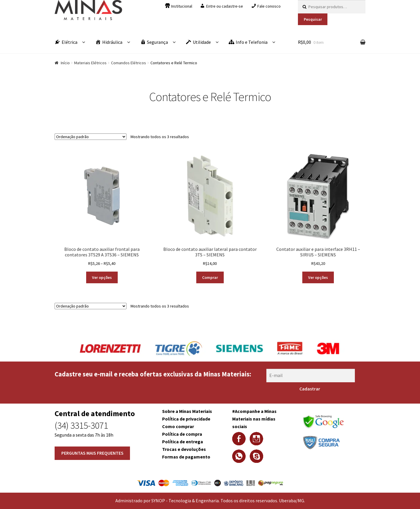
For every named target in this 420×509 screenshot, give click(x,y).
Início (65, 63)
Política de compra (182, 434)
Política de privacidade (186, 419)
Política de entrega (183, 442)
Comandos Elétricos (129, 63)
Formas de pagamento (186, 457)
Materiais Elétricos (90, 63)
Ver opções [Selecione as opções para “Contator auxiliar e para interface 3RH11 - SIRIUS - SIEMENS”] (318, 277)
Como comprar (178, 426)
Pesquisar (313, 19)
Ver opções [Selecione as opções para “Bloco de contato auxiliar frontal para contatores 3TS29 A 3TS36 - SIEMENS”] (102, 277)
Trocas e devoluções (184, 449)
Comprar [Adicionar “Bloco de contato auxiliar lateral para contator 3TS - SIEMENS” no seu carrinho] (210, 277)
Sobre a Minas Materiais (187, 411)
